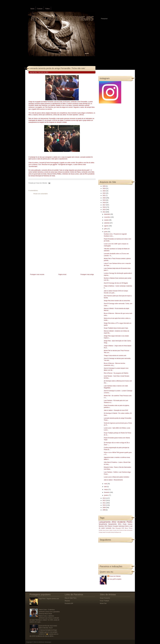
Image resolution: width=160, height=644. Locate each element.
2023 (104, 191)
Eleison (110, 526)
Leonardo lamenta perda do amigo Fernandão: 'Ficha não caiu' (57, 68)
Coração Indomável (119, 526)
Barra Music (106, 530)
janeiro (106, 495)
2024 (104, 189)
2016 (104, 207)
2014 (104, 212)
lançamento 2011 (115, 524)
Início (32, 9)
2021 (104, 196)
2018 (104, 203)
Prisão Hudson (128, 524)
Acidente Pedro (125, 522)
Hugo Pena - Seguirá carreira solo (49, 599)
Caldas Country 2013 (114, 530)
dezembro (107, 214)
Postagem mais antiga (87, 274)
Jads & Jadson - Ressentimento (113, 480)
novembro (107, 217)
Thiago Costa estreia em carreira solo (115, 355)
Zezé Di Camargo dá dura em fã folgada (116, 283)
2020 (104, 198)
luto (120, 532)
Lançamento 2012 (108, 522)
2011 (104, 503)
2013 (104, 498)
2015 (104, 210)
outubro (107, 220)
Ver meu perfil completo (114, 579)
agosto (106, 226)
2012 (104, 501)
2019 (104, 200)
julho (106, 229)
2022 (104, 193)
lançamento (103, 524)
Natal (104, 532)
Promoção (108, 532)
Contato (40, 9)
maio (106, 484)
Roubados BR (69, 603)
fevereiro (107, 492)
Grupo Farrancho (105, 598)
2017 (104, 205)
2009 (104, 508)
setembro (107, 223)
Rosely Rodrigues (115, 532)
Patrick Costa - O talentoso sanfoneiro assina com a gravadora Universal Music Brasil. (49, 612)
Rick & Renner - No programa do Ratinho (116, 373)
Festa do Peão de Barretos (126, 530)
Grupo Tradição (105, 601)
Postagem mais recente (37, 274)
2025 (104, 186)
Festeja (101, 532)
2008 (104, 510)
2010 (104, 505)
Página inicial (62, 274)
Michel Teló (103, 603)
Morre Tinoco (129, 528)
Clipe (113, 528)
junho (106, 232)
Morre (127, 526)
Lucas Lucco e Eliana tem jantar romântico (116, 477)
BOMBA (101, 530)
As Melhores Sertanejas (44, 642)
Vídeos (47, 9)
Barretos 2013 (103, 526)
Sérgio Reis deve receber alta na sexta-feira (117, 301)
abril (106, 487)
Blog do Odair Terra (71, 598)
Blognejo (67, 601)
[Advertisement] (45, 257)
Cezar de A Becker (115, 576)
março (106, 489)
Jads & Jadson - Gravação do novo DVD (116, 410)
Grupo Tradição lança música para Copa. (116, 328)
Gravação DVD (120, 528)
